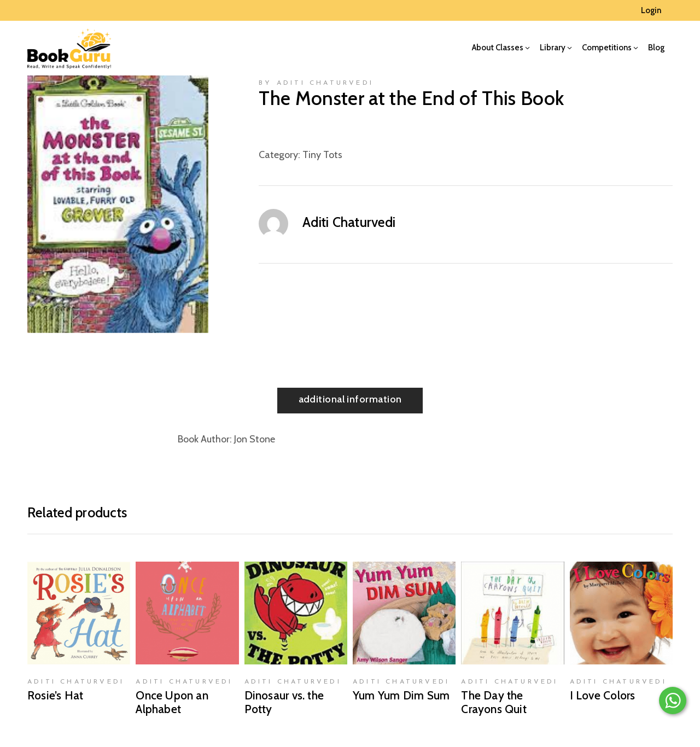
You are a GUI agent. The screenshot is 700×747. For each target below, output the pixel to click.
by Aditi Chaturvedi (316, 83)
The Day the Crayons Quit (494, 702)
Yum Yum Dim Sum (401, 695)
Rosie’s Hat (55, 695)
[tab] (350, 401)
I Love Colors (603, 695)
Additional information (350, 399)
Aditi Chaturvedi (349, 222)
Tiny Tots (322, 155)
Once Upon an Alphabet (172, 702)
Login (651, 10)
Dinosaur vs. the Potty (284, 702)
